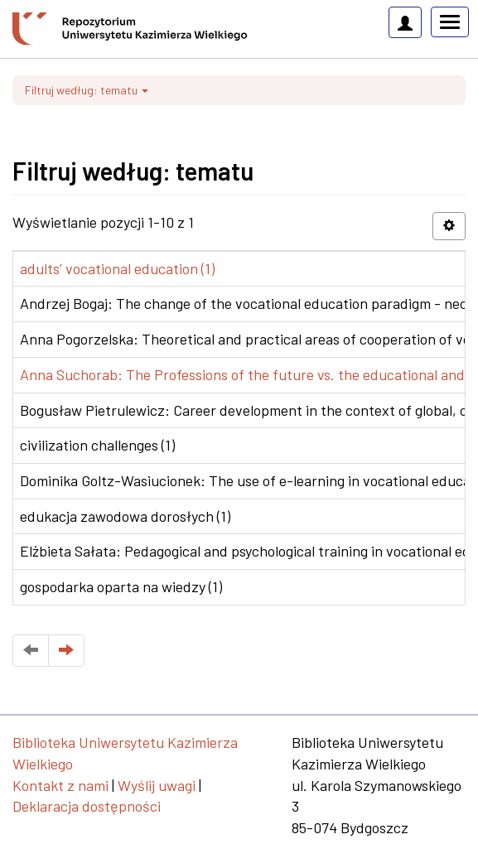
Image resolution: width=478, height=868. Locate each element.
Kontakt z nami (60, 785)
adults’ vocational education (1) (117, 268)
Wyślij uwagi (157, 785)
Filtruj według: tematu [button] (87, 90)
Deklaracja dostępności (87, 806)
